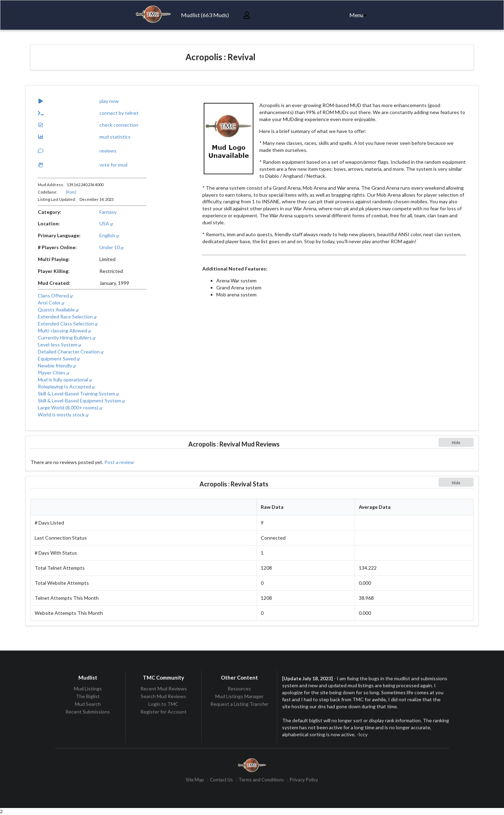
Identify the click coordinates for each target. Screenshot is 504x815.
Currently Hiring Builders (67, 338)
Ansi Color (51, 303)
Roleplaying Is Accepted (66, 387)
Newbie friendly (57, 366)
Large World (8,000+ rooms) (70, 407)
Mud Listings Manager (239, 696)
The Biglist (88, 696)
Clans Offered (55, 296)
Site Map (195, 780)
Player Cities (54, 373)
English (109, 235)
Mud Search (88, 704)
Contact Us (221, 780)
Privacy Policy (304, 780)
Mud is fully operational (65, 380)
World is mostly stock (63, 414)
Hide (456, 442)
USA (106, 223)
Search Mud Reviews (163, 696)
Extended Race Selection (67, 317)
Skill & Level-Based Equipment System (81, 401)
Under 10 (111, 247)
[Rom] (71, 192)
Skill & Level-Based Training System (78, 394)
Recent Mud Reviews (164, 689)
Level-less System (59, 345)
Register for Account (163, 712)
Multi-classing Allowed (64, 331)
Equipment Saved (59, 359)
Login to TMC (163, 704)
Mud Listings (88, 689)
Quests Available (58, 310)
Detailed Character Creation (71, 352)
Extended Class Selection (68, 324)
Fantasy (108, 212)
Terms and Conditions (261, 780)
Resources (239, 689)
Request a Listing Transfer (239, 704)
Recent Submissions (88, 712)
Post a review (119, 462)
